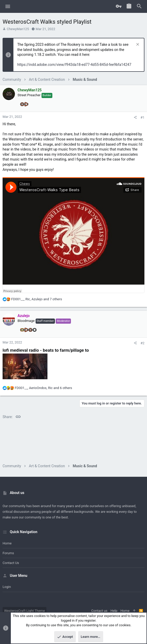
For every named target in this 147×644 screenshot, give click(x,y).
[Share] (135, 117)
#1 (142, 117)
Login (7, 587)
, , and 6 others (43, 388)
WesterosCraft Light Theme (25, 611)
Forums (8, 553)
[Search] (139, 6)
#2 (142, 343)
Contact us (11, 563)
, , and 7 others (36, 299)
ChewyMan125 (18, 29)
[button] (8, 6)
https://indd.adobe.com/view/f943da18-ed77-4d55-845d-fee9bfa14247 (74, 65)
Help (114, 611)
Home (7, 543)
